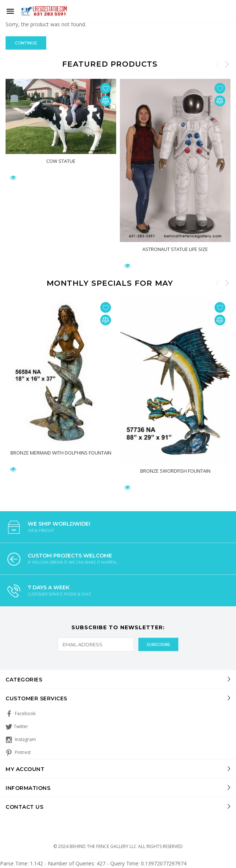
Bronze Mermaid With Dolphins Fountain (61, 452)
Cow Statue (61, 161)
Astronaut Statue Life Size (175, 249)
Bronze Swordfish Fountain (175, 471)
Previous (218, 64)
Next (227, 64)
